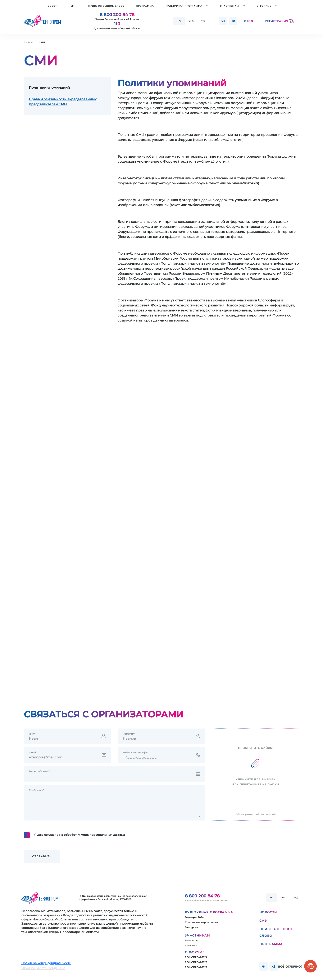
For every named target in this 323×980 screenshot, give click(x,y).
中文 (203, 21)
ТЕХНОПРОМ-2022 (196, 967)
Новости (52, 6)
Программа (145, 6)
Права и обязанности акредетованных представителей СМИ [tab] (63, 102)
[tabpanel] (208, 204)
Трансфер (191, 946)
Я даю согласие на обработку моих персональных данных (80, 835)
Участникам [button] (230, 6)
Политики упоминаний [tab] (49, 87)
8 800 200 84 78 (117, 15)
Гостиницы (192, 940)
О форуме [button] (264, 6)
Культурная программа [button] (184, 6)
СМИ (74, 6)
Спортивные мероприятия (201, 922)
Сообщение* (36, 790)
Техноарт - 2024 (194, 917)
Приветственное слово (106, 6)
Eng (191, 21)
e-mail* (33, 753)
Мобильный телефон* (136, 753)
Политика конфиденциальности (46, 963)
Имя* (32, 734)
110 (117, 24)
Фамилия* (129, 734)
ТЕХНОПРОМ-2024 (196, 957)
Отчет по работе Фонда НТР (43, 968)
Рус (179, 21)
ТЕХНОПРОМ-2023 (196, 962)
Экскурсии (192, 927)
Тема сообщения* (39, 771)
